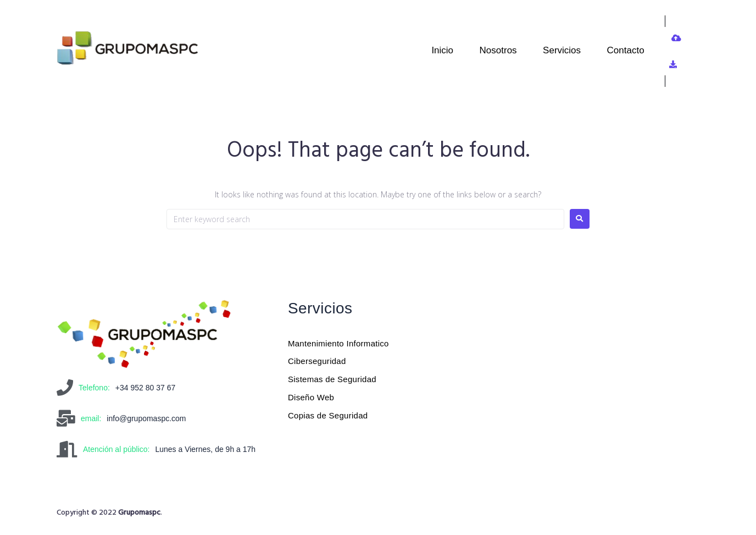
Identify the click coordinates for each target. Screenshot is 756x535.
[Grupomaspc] (566, 377)
